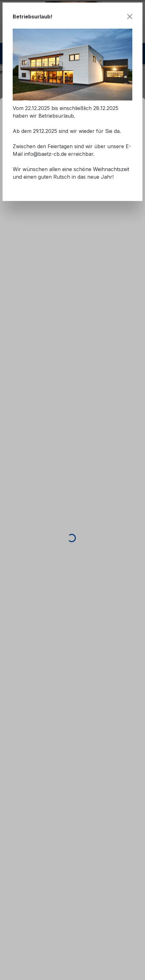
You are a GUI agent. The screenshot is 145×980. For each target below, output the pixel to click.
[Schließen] (130, 17)
